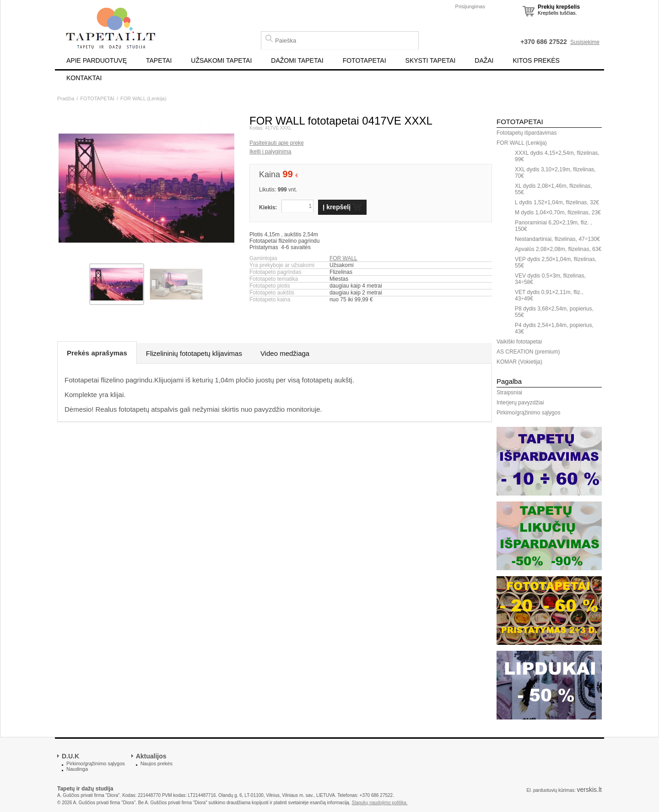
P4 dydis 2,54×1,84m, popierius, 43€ (554, 328)
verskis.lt (589, 790)
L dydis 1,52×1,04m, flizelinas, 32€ (557, 202)
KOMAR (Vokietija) (519, 362)
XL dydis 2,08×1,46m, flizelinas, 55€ (554, 189)
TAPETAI (159, 60)
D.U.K (70, 756)
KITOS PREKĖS (536, 60)
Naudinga (77, 769)
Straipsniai (509, 392)
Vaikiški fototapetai (519, 342)
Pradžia (66, 98)
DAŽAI (484, 60)
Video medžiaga (285, 353)
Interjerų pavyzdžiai (520, 403)
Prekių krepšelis (559, 7)
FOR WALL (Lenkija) (143, 98)
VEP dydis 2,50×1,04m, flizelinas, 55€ (556, 262)
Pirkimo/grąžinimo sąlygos (528, 413)
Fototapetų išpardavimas (527, 133)
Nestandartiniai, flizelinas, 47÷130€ (557, 239)
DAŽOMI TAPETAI (297, 60)
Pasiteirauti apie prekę (277, 143)
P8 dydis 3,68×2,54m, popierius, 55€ (554, 312)
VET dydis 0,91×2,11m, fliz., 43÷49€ (549, 295)
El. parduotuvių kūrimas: (551, 790)
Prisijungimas (470, 6)
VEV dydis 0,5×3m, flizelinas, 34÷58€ (550, 279)
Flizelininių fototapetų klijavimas (194, 353)
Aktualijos (151, 756)
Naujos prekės (157, 763)
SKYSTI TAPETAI (431, 60)
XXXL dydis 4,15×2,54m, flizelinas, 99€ (557, 156)
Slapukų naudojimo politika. (380, 803)
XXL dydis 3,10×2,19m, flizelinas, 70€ (555, 173)
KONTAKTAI (84, 78)
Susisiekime (585, 42)
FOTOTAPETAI (365, 60)
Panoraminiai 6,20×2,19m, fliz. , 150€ (553, 226)
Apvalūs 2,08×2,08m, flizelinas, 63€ (558, 249)
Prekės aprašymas (97, 353)
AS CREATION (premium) (528, 352)
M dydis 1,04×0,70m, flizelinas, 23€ (558, 213)
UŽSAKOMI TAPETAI (221, 60)
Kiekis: (268, 207)
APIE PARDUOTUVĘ (97, 60)
